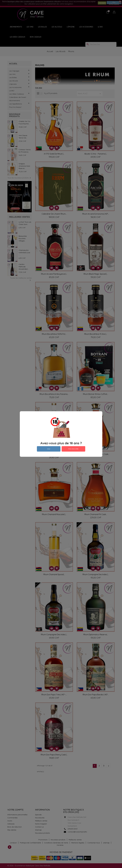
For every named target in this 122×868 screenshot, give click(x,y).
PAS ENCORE (73, 449)
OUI (49, 449)
